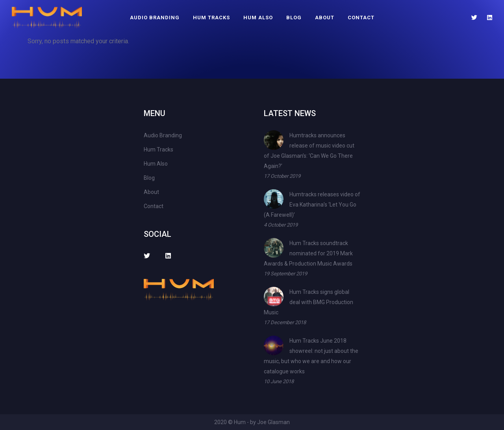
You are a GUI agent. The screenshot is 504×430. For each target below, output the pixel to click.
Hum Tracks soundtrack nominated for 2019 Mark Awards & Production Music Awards (308, 253)
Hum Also (258, 18)
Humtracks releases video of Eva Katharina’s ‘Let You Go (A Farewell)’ (312, 205)
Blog (294, 18)
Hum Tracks (211, 18)
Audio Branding (155, 18)
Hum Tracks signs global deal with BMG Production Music (309, 302)
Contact (361, 18)
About (325, 18)
